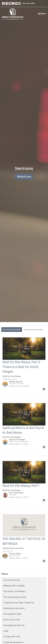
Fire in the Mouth (12, 580)
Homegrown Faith (12, 614)
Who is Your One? (12, 620)
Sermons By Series (33, 330)
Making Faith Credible (14, 586)
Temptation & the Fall (14, 625)
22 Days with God (12, 637)
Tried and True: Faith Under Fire (19, 603)
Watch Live (24, 177)
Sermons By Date (12, 330)
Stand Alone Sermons (14, 608)
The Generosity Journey (15, 597)
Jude (6, 631)
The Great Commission (14, 591)
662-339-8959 (29, 3)
